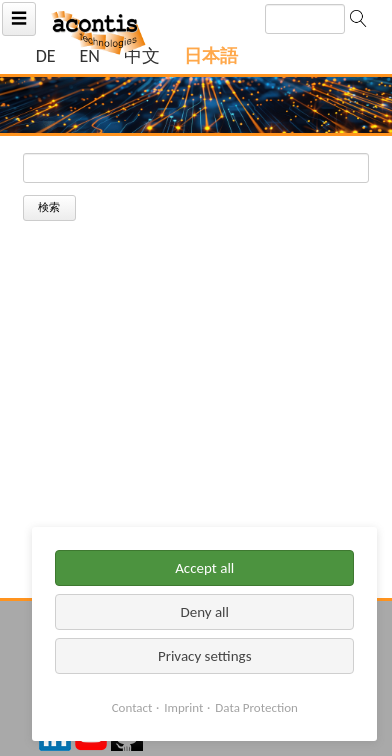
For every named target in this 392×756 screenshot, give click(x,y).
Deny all (204, 612)
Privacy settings (205, 656)
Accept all (204, 568)
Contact (132, 707)
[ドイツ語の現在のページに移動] (46, 56)
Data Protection (256, 707)
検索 (49, 207)
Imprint (183, 707)
